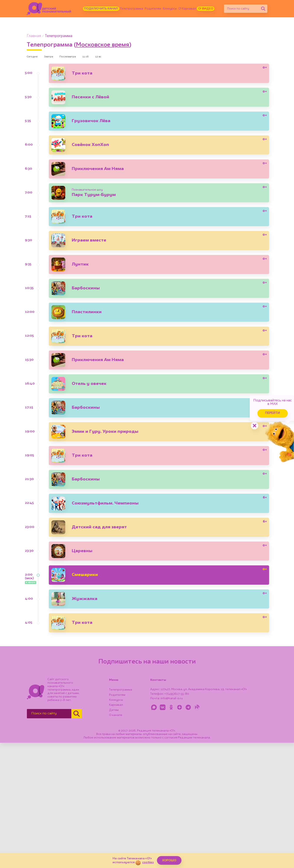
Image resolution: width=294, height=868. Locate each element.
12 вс (118, 58)
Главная (34, 36)
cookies (148, 862)
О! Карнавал (187, 9)
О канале (116, 840)
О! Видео (206, 9)
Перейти (257, 407)
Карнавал (116, 830)
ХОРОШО (169, 860)
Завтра (55, 58)
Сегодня (34, 58)
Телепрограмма (132, 9)
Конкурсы (170, 9)
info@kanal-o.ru (172, 824)
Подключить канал (101, 9)
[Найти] (263, 9)
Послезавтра (79, 58)
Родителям (153, 9)
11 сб (101, 58)
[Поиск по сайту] (242, 9)
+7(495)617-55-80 (177, 819)
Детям (114, 835)
